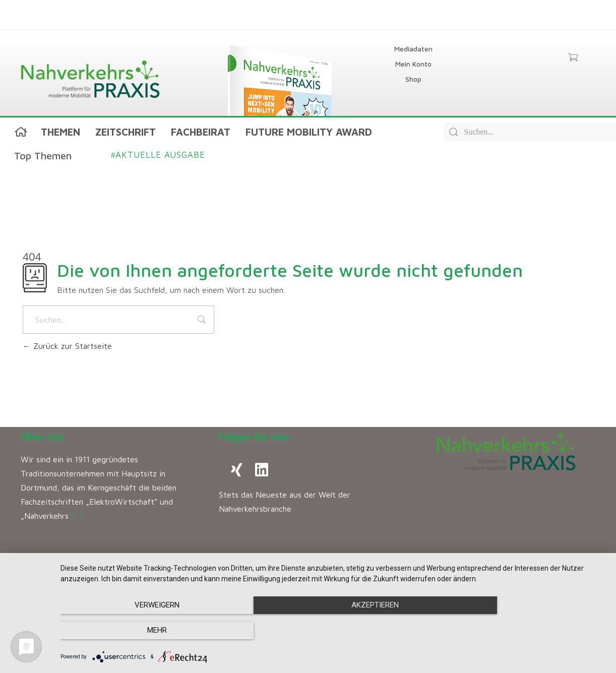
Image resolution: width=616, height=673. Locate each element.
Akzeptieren (333, 631)
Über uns (42, 437)
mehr (524, 631)
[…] (77, 516)
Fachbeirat (201, 132)
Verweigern (142, 631)
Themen (60, 132)
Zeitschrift (126, 132)
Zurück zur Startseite (67, 346)
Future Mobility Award (309, 132)
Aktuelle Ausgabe (158, 155)
